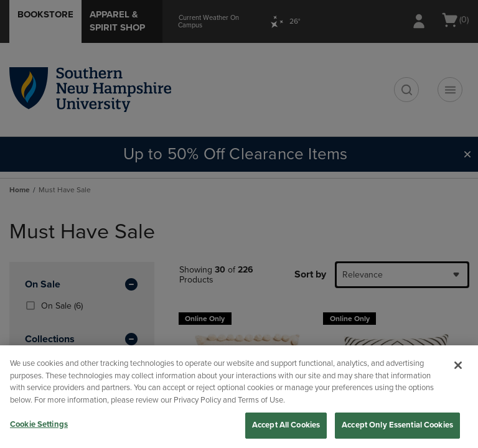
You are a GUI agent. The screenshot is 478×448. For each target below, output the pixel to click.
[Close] (458, 365)
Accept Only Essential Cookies (397, 425)
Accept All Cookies (286, 425)
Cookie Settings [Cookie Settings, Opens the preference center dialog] (39, 424)
